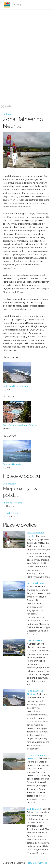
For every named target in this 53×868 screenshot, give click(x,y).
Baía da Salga (34, 809)
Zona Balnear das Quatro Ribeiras (20, 425)
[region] (26, 88)
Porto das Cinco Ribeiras (15, 386)
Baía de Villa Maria (12, 464)
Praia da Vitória (10, 513)
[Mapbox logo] (7, 106)
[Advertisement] (26, 38)
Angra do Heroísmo (13, 503)
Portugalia (8, 114)
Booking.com (10, 484)
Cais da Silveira (34, 640)
